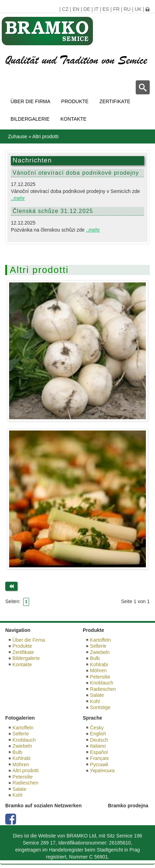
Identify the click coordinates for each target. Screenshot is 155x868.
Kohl (95, 701)
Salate (97, 695)
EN (76, 9)
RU (127, 9)
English (98, 734)
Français (100, 758)
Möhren (98, 670)
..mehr (18, 198)
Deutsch (99, 740)
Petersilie (100, 677)
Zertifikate (115, 101)
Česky (97, 728)
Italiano (98, 746)
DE (87, 9)
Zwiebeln (100, 652)
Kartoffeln (101, 640)
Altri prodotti (26, 770)
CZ (65, 9)
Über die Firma (31, 101)
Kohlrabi (99, 665)
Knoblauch (102, 683)
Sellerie (98, 646)
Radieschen (103, 689)
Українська (102, 770)
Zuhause (18, 136)
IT (96, 9)
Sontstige (100, 707)
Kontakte (73, 119)
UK (138, 9)
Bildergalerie (30, 119)
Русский (99, 764)
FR (116, 9)
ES (106, 9)
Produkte (75, 101)
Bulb (95, 658)
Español (99, 752)
